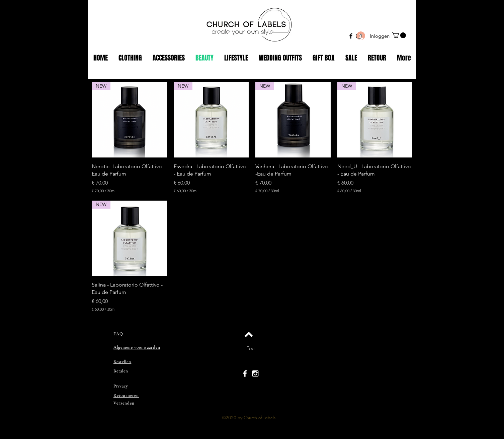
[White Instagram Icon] (255, 373)
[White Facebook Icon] (245, 373)
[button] (399, 35)
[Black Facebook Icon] (351, 36)
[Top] (250, 348)
